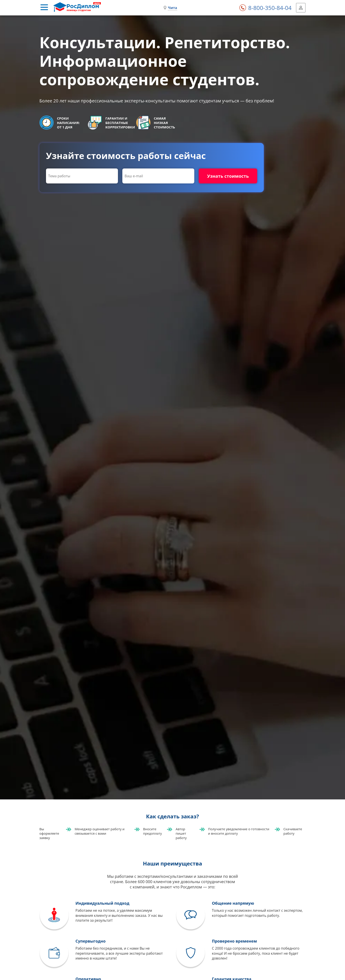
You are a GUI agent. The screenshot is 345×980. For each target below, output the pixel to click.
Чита (172, 8)
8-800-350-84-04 (270, 8)
